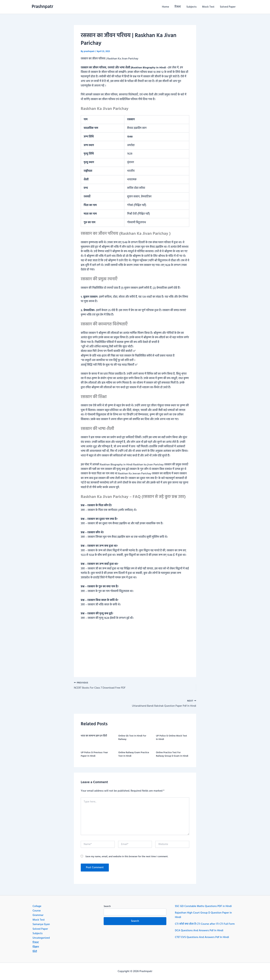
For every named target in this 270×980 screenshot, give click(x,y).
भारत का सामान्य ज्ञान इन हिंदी (94, 736)
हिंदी (35, 952)
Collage (37, 906)
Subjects (192, 7)
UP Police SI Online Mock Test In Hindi (172, 738)
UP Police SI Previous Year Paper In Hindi (94, 755)
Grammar (38, 915)
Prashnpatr (42, 7)
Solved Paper (228, 7)
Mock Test (208, 7)
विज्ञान (36, 947)
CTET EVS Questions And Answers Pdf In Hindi (202, 937)
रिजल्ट (178, 7)
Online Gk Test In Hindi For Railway (132, 738)
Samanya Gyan (41, 924)
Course (37, 911)
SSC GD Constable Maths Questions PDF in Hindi (204, 906)
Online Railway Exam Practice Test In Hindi (134, 755)
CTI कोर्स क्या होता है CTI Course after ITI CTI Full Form (205, 924)
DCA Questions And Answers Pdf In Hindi (199, 931)
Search (107, 906)
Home (166, 7)
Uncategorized (41, 938)
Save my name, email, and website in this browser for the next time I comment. (127, 857)
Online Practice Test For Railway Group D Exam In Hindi (172, 755)
